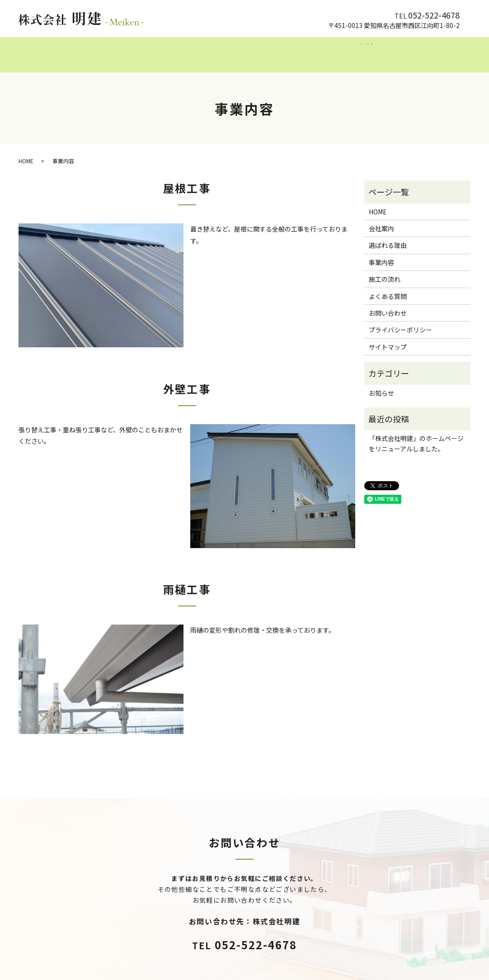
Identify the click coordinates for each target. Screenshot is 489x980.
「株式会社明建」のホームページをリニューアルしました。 (416, 435)
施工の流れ (298, 50)
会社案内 (149, 50)
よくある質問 (352, 50)
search (390, 51)
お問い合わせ (388, 304)
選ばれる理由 (200, 50)
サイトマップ (388, 338)
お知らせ (381, 384)
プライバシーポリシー (400, 321)
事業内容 (250, 50)
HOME (108, 50)
